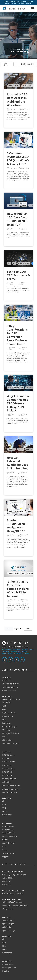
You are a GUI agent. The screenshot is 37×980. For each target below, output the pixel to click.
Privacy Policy (16, 651)
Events (5, 811)
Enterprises (7, 723)
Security (11, 653)
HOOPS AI (6, 758)
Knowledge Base (8, 843)
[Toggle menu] (33, 9)
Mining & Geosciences (11, 733)
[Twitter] (10, 660)
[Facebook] (16, 660)
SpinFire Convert (9, 920)
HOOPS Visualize (9, 762)
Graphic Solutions (9, 691)
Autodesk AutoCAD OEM (11, 786)
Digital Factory (8, 716)
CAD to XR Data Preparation (13, 902)
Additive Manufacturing (11, 699)
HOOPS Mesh (7, 772)
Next (28, 629)
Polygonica (6, 782)
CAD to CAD (7, 881)
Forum (5, 850)
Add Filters (6, 64)
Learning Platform (9, 833)
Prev (9, 629)
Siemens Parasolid (9, 779)
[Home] (14, 10)
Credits (28, 653)
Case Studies (7, 815)
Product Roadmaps (10, 836)
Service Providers (9, 853)
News (4, 804)
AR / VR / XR (7, 703)
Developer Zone (8, 826)
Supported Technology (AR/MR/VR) (15, 905)
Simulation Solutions (10, 687)
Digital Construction (10, 713)
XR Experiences (8, 909)
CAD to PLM (7, 885)
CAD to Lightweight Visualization (14, 875)
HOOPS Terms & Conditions (11, 649)
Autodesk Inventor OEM (11, 789)
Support (5, 857)
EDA (4, 720)
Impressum (19, 653)
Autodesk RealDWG (10, 792)
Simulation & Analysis (10, 744)
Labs (4, 846)
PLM (4, 737)
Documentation (8, 829)
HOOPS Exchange (9, 755)
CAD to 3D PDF (8, 878)
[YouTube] (22, 660)
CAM (4, 706)
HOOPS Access (8, 765)
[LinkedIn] (4, 660)
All (3, 801)
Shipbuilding (7, 740)
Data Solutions (8, 680)
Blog (4, 808)
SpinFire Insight (8, 924)
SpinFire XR (7, 927)
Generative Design (9, 727)
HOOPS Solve (7, 775)
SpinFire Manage (9, 931)
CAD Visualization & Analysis (13, 893)
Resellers (6, 971)
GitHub (5, 840)
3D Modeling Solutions (11, 684)
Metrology (6, 730)
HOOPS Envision (8, 769)
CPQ (4, 710)
